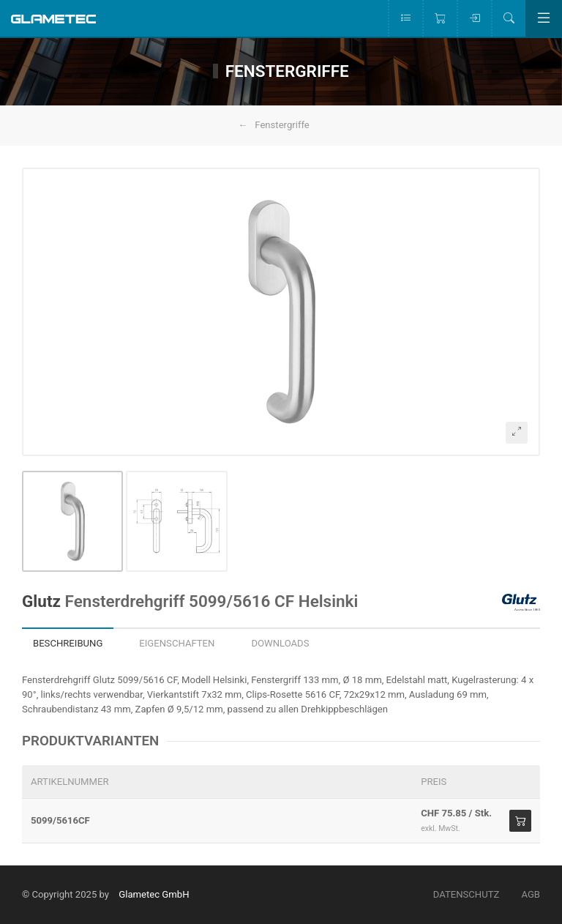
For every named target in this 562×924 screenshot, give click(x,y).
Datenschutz (467, 894)
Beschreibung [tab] (68, 643)
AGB (531, 894)
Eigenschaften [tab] (177, 643)
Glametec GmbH (154, 894)
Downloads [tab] (280, 643)
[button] (281, 312)
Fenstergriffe (282, 125)
